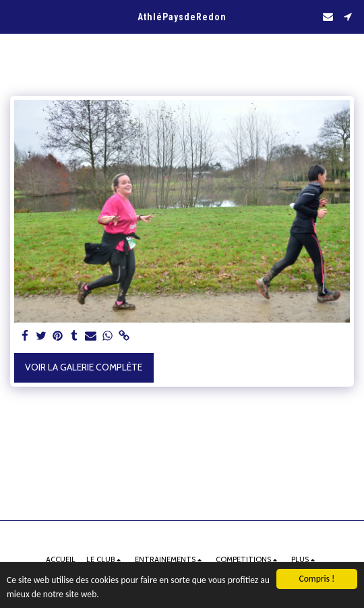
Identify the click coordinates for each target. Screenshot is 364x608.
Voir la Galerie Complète (84, 367)
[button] (15, 16)
